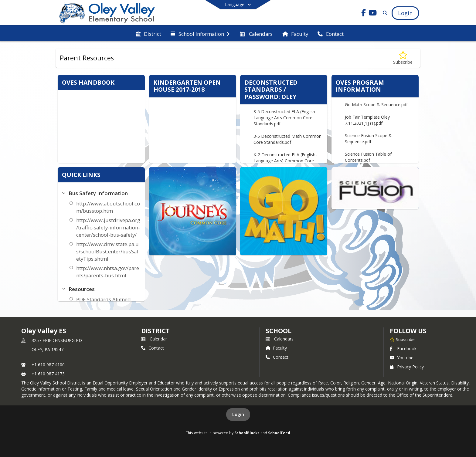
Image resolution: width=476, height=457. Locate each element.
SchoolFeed (279, 433)
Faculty (276, 348)
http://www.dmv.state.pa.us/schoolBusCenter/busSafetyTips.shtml (107, 251)
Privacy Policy (407, 367)
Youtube (402, 358)
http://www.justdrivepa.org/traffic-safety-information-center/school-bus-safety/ (108, 227)
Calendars (280, 339)
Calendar (154, 339)
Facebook (403, 349)
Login (238, 414)
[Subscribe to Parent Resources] (403, 58)
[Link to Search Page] (384, 13)
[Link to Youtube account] (373, 14)
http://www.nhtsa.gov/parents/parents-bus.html (108, 272)
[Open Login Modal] (405, 13)
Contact (153, 348)
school (279, 331)
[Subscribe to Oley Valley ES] (402, 339)
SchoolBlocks (247, 433)
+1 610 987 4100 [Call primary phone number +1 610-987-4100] (48, 365)
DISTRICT (155, 331)
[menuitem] (148, 33)
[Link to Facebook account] (364, 14)
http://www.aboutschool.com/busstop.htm (108, 207)
